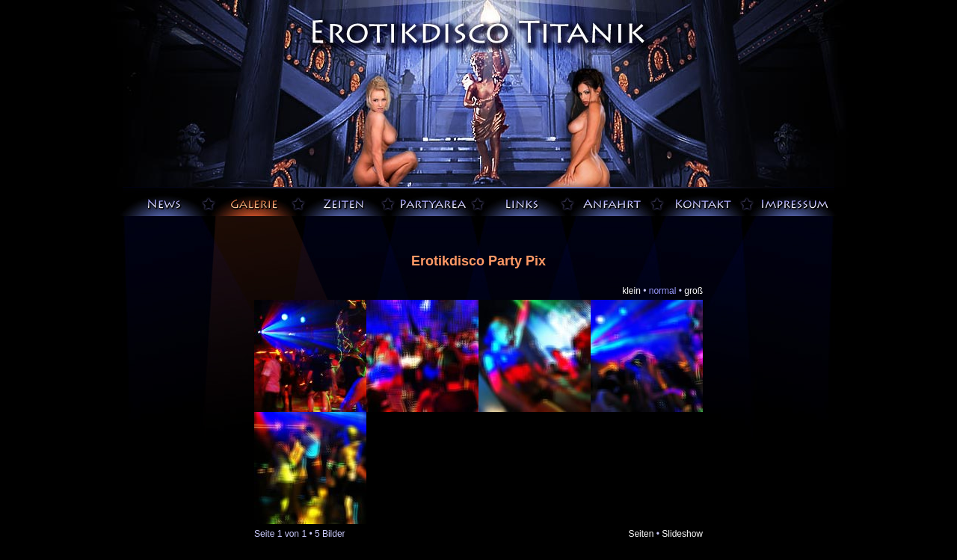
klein (631, 291)
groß (693, 291)
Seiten (641, 534)
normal (663, 291)
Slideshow (682, 534)
